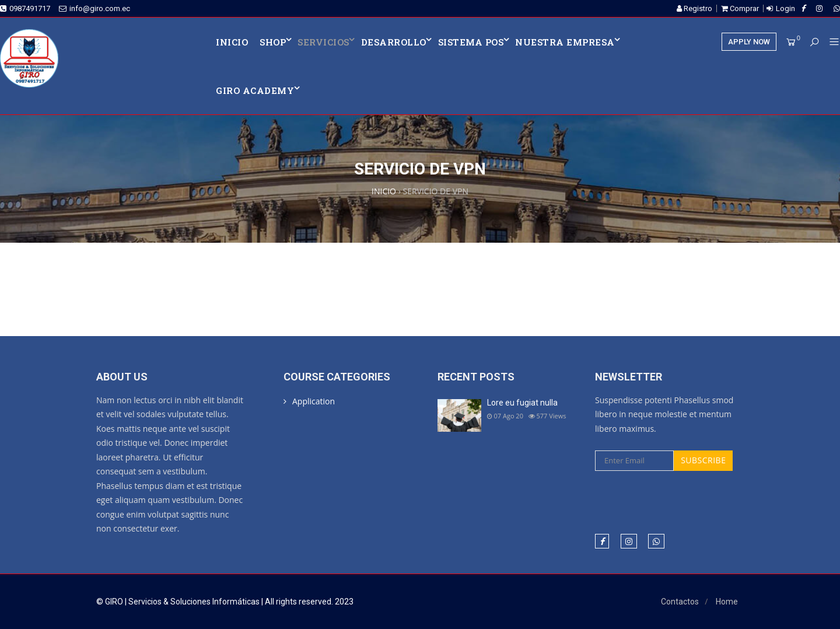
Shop (273, 42)
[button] (830, 43)
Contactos (680, 602)
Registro (694, 8)
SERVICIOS (323, 42)
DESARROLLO (394, 42)
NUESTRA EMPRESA (565, 42)
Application (314, 401)
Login (785, 8)
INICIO (232, 42)
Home (727, 602)
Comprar (740, 8)
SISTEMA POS (471, 42)
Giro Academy (255, 90)
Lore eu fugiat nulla (522, 403)
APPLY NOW (749, 42)
